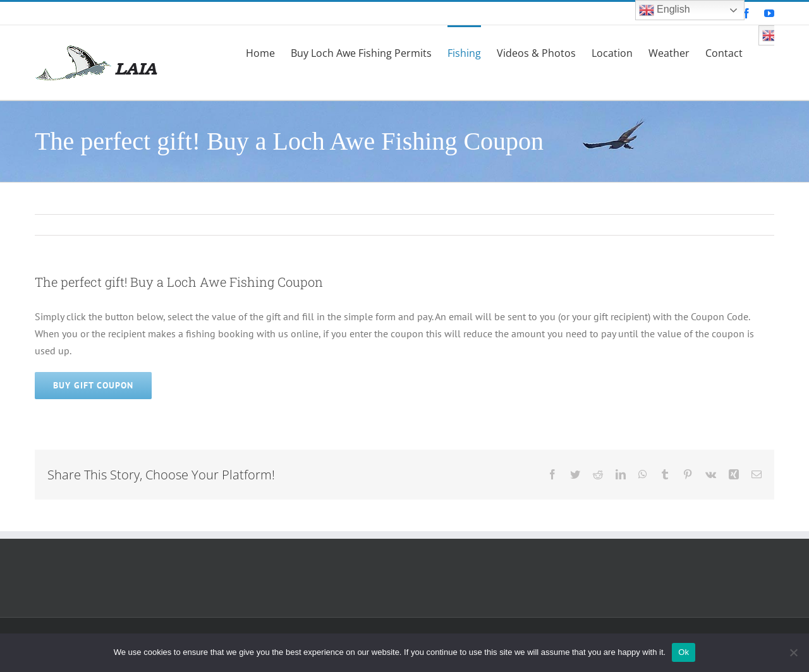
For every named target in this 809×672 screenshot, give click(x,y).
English (665, 10)
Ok (684, 652)
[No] (793, 652)
